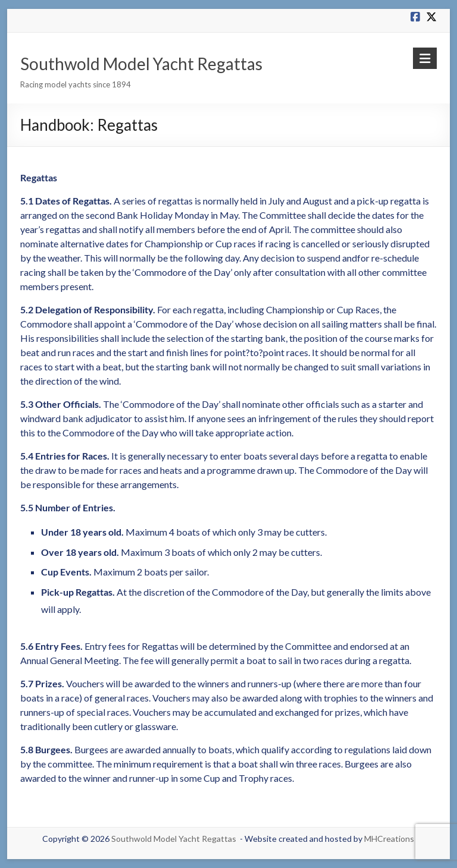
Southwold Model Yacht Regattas (141, 64)
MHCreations (389, 839)
